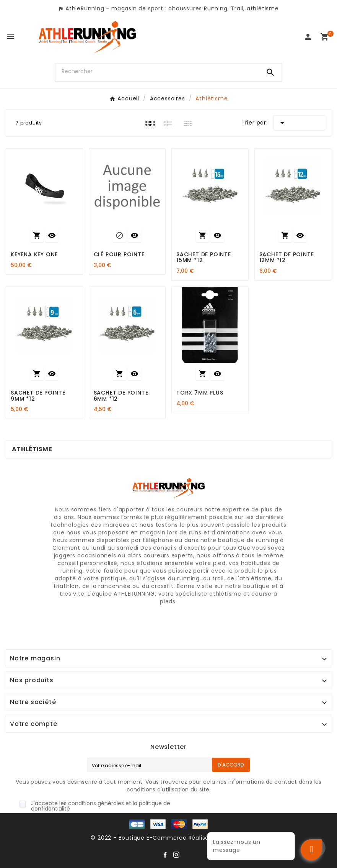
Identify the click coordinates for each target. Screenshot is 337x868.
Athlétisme (32, 449)
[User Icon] (308, 37)
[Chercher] (158, 72)
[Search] (270, 72)
